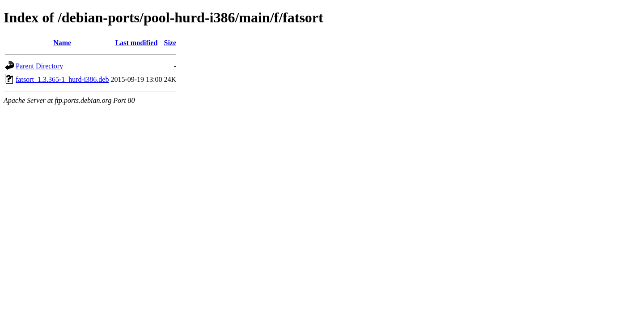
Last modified (137, 43)
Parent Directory (39, 66)
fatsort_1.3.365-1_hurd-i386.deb (62, 79)
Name (62, 43)
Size (170, 43)
